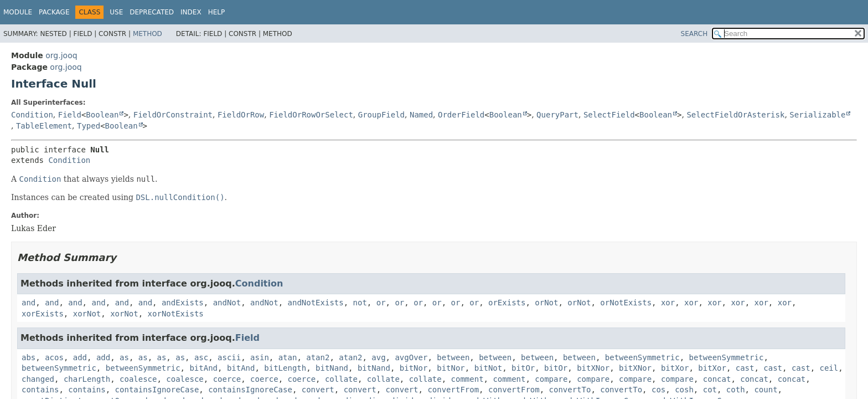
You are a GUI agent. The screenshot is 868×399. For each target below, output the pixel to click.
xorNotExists (176, 314)
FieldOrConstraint (173, 115)
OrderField (461, 115)
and (29, 303)
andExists (183, 303)
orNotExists (626, 303)
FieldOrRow (241, 115)
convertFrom (453, 390)
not (360, 303)
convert (318, 390)
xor (668, 303)
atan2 (318, 357)
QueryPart (557, 115)
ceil (829, 368)
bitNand (332, 368)
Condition (32, 115)
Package (54, 12)
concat (717, 379)
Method (148, 34)
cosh (684, 390)
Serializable (817, 115)
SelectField (609, 115)
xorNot (87, 314)
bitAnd (203, 368)
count (766, 390)
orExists (507, 303)
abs (29, 357)
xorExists (43, 314)
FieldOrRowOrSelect (311, 115)
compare (551, 379)
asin (260, 357)
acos (54, 357)
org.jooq (61, 55)
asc (201, 357)
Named (421, 115)
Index (191, 12)
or (381, 303)
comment (467, 379)
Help (217, 12)
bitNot (489, 368)
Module (18, 12)
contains (40, 390)
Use (116, 12)
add (80, 357)
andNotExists (316, 303)
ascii (229, 357)
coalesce (138, 379)
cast (745, 368)
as (124, 357)
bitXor (675, 368)
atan (288, 357)
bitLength (285, 368)
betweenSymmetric (642, 357)
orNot (546, 303)
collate (341, 379)
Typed (89, 126)
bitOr (523, 368)
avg (378, 357)
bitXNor (593, 368)
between (453, 357)
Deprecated (152, 12)
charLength (87, 379)
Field (70, 115)
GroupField (381, 115)
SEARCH (694, 34)
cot (710, 390)
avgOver (411, 357)
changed (38, 379)
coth (736, 390)
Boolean (102, 115)
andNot (227, 303)
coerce (227, 379)
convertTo (570, 390)
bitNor (414, 368)
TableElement (44, 126)
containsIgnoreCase (157, 390)
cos (658, 390)
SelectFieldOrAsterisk (735, 115)
